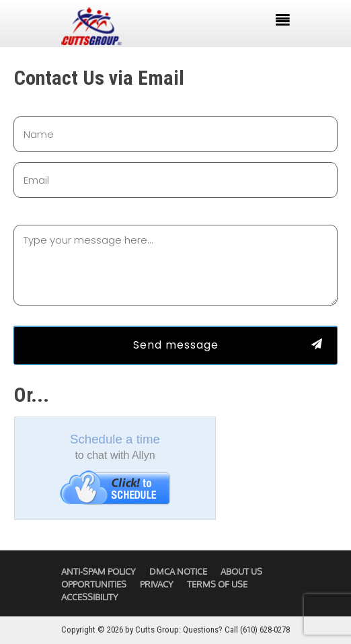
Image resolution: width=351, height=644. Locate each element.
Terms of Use (217, 584)
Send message (176, 345)
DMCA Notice (178, 571)
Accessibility (90, 597)
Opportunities (94, 584)
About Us (241, 571)
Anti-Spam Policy (99, 571)
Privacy (157, 584)
